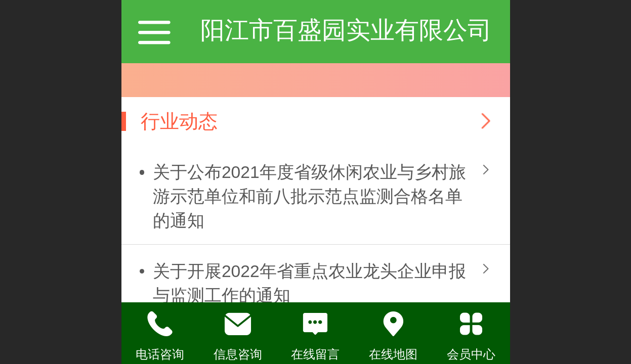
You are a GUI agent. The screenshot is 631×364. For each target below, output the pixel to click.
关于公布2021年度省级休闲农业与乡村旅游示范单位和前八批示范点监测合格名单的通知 (309, 196)
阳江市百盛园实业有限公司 (346, 30)
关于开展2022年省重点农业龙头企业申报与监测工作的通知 (309, 283)
